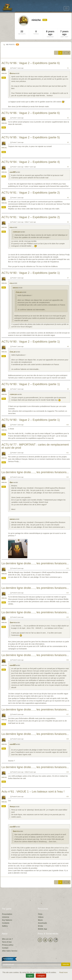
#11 (68, 453)
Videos (41, 917)
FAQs (40, 914)
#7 (68, 278)
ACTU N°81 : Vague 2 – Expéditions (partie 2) (31, 193)
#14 (68, 593)
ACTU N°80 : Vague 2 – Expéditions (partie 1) (31, 273)
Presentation (7, 914)
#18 (68, 739)
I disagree (41, 976)
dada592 (12, 172)
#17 (68, 714)
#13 (68, 568)
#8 (68, 346)
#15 (68, 617)
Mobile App (43, 929)
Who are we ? (7, 939)
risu (11, 228)
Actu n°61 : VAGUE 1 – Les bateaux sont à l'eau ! (33, 791)
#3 (68, 142)
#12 (68, 477)
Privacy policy (8, 945)
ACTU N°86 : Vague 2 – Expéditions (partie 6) (31, 63)
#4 (68, 167)
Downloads (43, 923)
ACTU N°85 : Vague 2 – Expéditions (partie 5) (31, 137)
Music (40, 920)
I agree (30, 976)
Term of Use (7, 942)
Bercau (12, 74)
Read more (63, 972)
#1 (68, 68)
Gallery (5, 926)
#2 (68, 118)
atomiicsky (16, 232)
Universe (6, 917)
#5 (68, 198)
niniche (4, 73)
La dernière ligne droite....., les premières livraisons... (35, 472)
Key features (7, 920)
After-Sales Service (10, 951)
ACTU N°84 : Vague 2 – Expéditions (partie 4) (31, 162)
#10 (68, 425)
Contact (5, 948)
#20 (68, 797)
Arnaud (12, 807)
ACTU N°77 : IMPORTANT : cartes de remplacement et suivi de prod (35, 446)
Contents (6, 923)
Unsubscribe (6, 967)
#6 (68, 222)
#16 (68, 660)
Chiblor (19, 292)
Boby (11, 483)
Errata (40, 926)
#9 (68, 389)
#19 (68, 772)
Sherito (12, 623)
